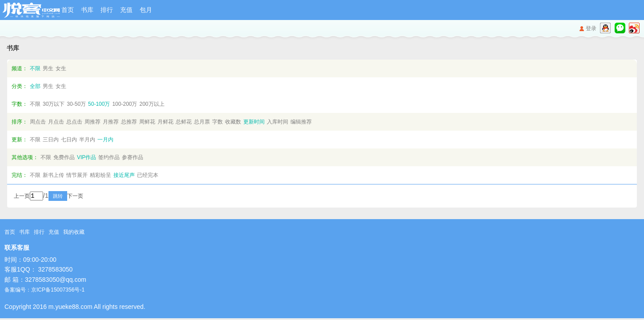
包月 (146, 10)
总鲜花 (184, 122)
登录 (591, 28)
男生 (48, 68)
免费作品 (64, 157)
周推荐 (93, 122)
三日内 (51, 140)
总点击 (74, 122)
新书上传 (53, 175)
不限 (35, 68)
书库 (87, 10)
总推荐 (129, 122)
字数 (217, 122)
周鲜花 (147, 122)
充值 (126, 10)
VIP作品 (87, 157)
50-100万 (99, 104)
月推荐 (111, 122)
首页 (68, 10)
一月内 (105, 140)
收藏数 (233, 122)
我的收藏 (74, 233)
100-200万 (125, 104)
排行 (107, 10)
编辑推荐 (301, 122)
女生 (61, 68)
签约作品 (109, 157)
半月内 (87, 140)
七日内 (69, 140)
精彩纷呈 (101, 175)
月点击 (56, 122)
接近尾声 (124, 175)
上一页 (22, 197)
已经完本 (148, 175)
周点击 (38, 122)
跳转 (70, 197)
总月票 (202, 122)
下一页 (87, 197)
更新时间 (254, 122)
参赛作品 (133, 157)
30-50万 (76, 104)
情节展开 (77, 175)
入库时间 (278, 122)
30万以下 (54, 104)
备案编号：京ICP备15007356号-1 (44, 291)
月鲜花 (165, 122)
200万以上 (152, 104)
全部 (35, 86)
